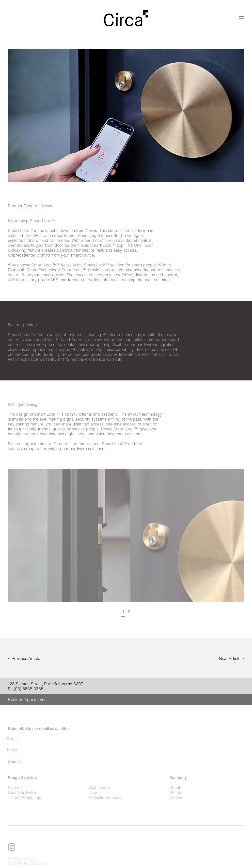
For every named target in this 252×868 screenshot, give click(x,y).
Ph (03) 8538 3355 (26, 689)
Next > (232, 658)
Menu (242, 18)
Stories (176, 801)
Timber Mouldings (24, 806)
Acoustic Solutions (105, 806)
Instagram (12, 856)
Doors (94, 801)
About (175, 796)
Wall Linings (100, 796)
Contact (176, 806)
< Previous (24, 658)
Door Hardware (22, 801)
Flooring (15, 796)
